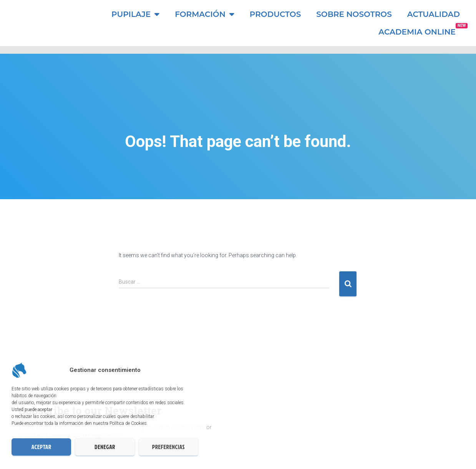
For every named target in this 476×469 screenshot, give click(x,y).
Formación (205, 14)
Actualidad (434, 14)
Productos (275, 14)
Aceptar (41, 447)
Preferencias (168, 447)
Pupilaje (135, 14)
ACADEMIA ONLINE (417, 32)
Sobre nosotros (354, 14)
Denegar (105, 447)
